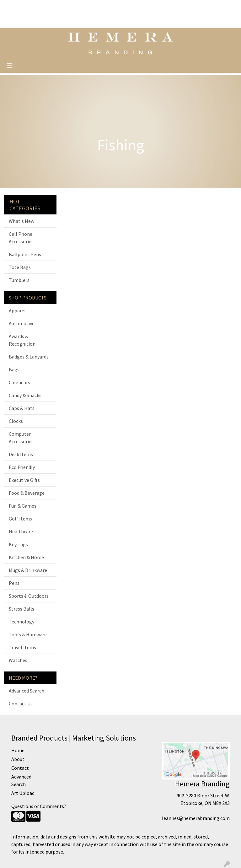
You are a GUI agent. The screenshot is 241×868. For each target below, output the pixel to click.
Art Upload (18, 21)
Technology (21, 622)
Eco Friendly (22, 467)
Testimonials (81, 7)
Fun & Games (23, 506)
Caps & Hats (22, 408)
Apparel (17, 310)
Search (156, 7)
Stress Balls (21, 609)
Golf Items (20, 519)
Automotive (22, 323)
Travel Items (22, 647)
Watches (18, 660)
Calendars (19, 382)
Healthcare (21, 531)
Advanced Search (27, 691)
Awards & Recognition (22, 340)
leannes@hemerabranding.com (196, 818)
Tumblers (19, 280)
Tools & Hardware (28, 634)
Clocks (16, 421)
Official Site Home (25, 7)
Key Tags (18, 544)
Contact (60, 21)
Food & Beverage (27, 493)
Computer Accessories (21, 438)
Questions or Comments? (39, 806)
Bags (14, 369)
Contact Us (21, 704)
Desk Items (21, 454)
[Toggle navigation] (10, 66)
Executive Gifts (24, 480)
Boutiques (84, 21)
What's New (21, 221)
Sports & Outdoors (29, 596)
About (40, 21)
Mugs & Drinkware (28, 570)
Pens (14, 583)
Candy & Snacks (25, 395)
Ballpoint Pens (25, 254)
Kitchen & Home (26, 557)
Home (56, 7)
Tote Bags (20, 267)
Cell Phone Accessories (21, 238)
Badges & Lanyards (29, 357)
